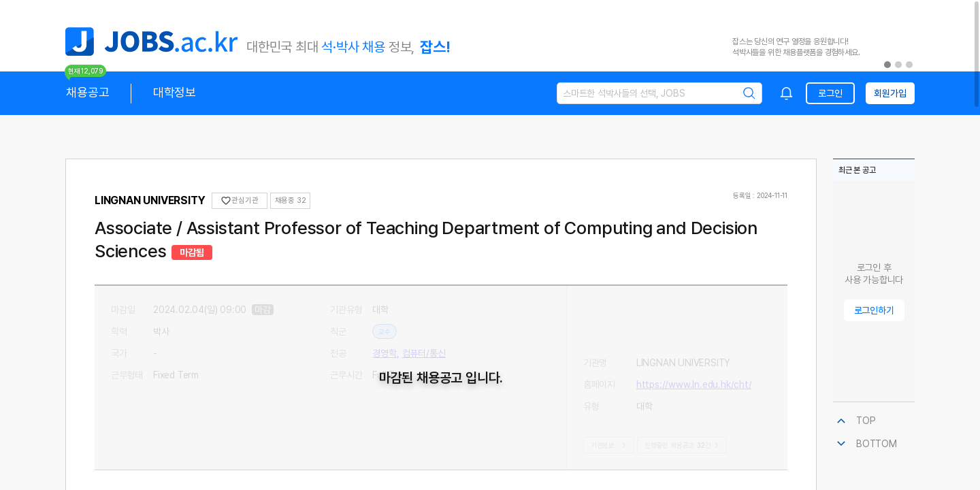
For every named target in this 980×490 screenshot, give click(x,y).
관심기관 (239, 201)
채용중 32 (291, 200)
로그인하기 (874, 310)
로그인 (830, 93)
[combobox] (787, 93)
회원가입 (890, 93)
